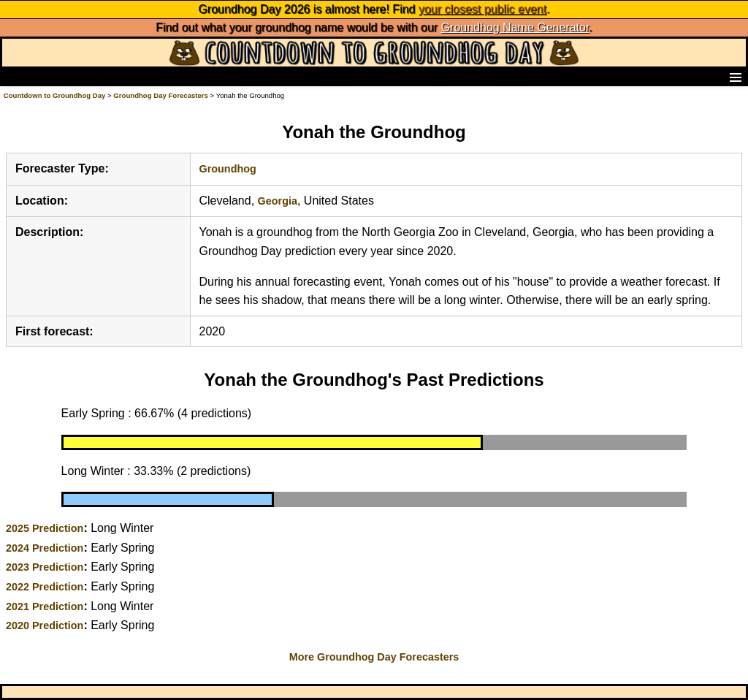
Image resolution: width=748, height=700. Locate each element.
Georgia (278, 201)
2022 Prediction (45, 587)
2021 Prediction (45, 606)
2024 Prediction (45, 548)
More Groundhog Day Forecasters (374, 657)
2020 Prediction (45, 625)
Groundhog (228, 169)
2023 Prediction (45, 567)
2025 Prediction (45, 528)
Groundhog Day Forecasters (161, 95)
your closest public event (482, 9)
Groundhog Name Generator (515, 27)
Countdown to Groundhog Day (55, 95)
